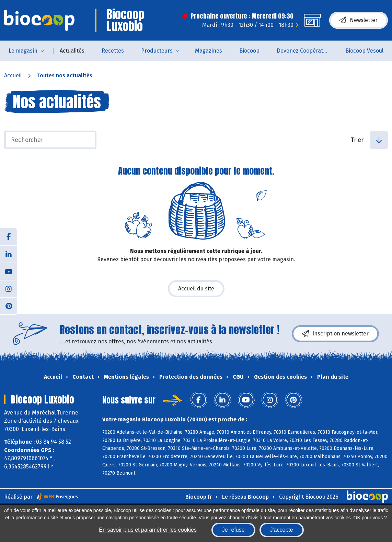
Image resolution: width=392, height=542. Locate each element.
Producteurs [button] (157, 51)
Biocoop (249, 51)
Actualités (72, 51)
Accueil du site (196, 289)
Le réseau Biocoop (245, 497)
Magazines (209, 51)
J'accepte (282, 530)
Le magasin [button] (23, 51)
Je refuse (233, 530)
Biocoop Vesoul (364, 51)
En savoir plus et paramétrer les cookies (148, 530)
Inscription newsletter (335, 334)
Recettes (113, 51)
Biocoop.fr (199, 497)
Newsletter (359, 20)
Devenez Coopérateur (304, 51)
